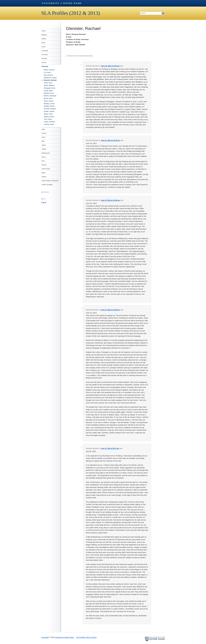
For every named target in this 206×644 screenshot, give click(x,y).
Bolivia (43, 39)
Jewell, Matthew (49, 85)
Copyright (45, 637)
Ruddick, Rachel (49, 106)
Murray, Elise (48, 98)
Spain (43, 173)
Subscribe (137, 13)
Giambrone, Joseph (50, 78)
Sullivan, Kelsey (49, 117)
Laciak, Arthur (48, 91)
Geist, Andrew (48, 75)
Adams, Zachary (49, 70)
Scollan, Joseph (49, 111)
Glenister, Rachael (50, 80)
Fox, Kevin (47, 72)
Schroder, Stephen (50, 109)
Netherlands (45, 153)
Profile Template (47, 185)
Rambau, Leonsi (49, 104)
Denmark (44, 55)
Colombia (44, 51)
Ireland (44, 133)
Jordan (44, 149)
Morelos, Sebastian (50, 96)
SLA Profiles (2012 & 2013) (71, 13)
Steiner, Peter (48, 114)
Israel (43, 137)
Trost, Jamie (48, 119)
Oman (43, 157)
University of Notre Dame (62, 3)
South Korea (45, 169)
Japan (43, 145)
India (43, 129)
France (44, 62)
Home (43, 31)
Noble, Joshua (48, 101)
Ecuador (44, 58)
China (43, 47)
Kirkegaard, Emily (50, 88)
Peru (43, 161)
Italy (43, 141)
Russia (44, 165)
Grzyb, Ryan (48, 83)
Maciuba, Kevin (49, 93)
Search (163, 13)
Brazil (43, 43)
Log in (44, 202)
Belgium (44, 35)
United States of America (50, 181)
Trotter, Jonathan (49, 122)
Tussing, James (49, 124)
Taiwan (44, 177)
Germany (45, 66)
